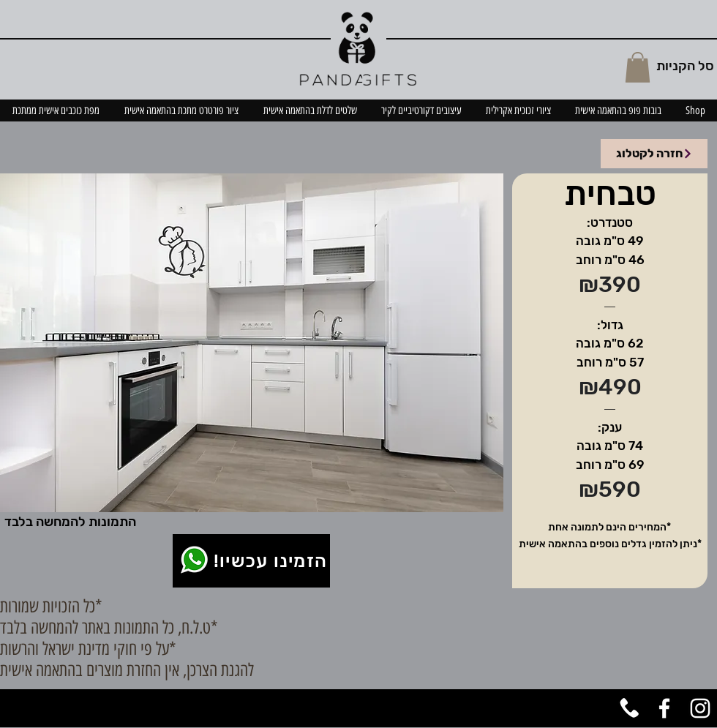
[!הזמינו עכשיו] (251, 561)
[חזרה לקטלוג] (654, 154)
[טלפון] (628, 708)
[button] (638, 67)
